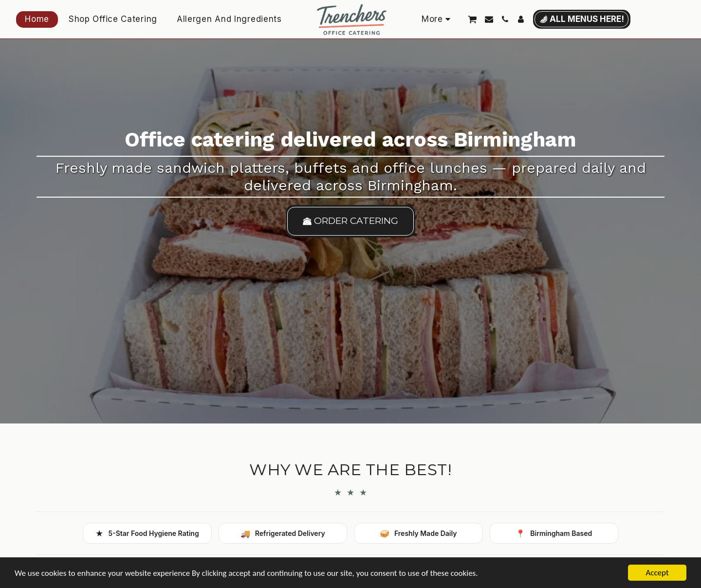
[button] (472, 19)
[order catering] (351, 221)
